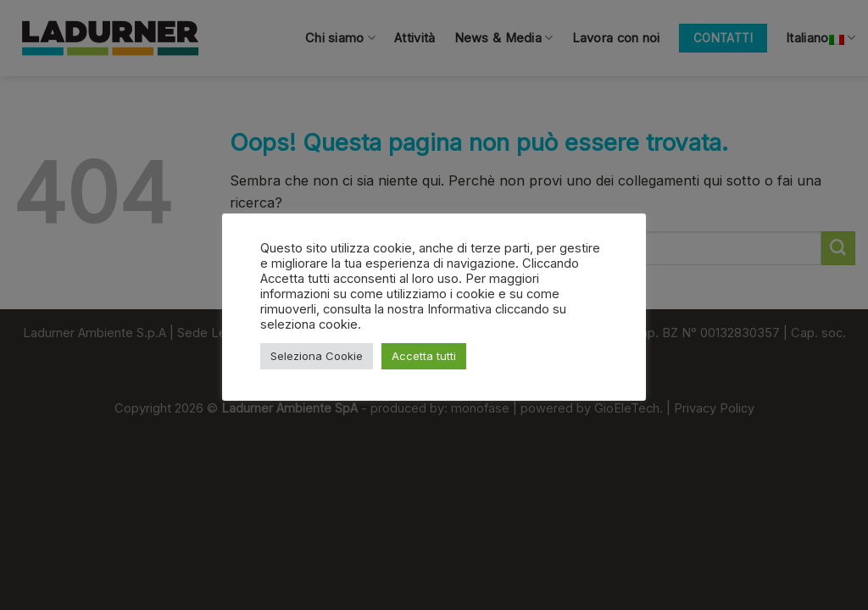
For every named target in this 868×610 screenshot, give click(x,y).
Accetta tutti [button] (424, 356)
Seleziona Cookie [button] (317, 356)
